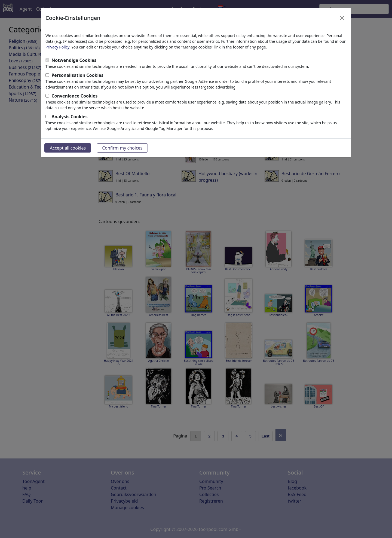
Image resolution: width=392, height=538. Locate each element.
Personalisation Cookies (77, 75)
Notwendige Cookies (74, 60)
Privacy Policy (57, 47)
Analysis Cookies (70, 117)
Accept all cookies (68, 148)
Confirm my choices (122, 148)
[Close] (342, 18)
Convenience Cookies (74, 96)
